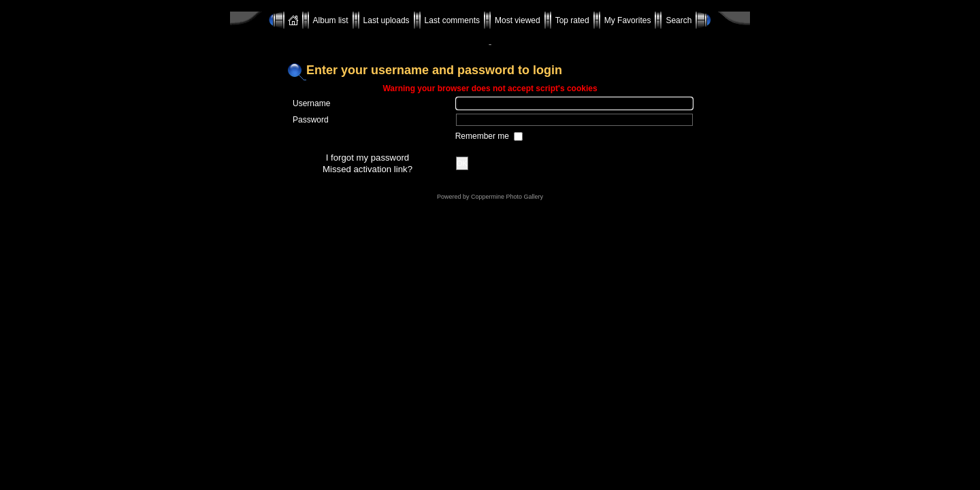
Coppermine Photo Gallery (507, 197)
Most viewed (518, 20)
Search (679, 20)
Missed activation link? (367, 169)
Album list (331, 20)
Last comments (452, 20)
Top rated (572, 20)
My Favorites (628, 20)
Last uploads (387, 20)
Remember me (484, 136)
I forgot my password (367, 158)
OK (462, 163)
